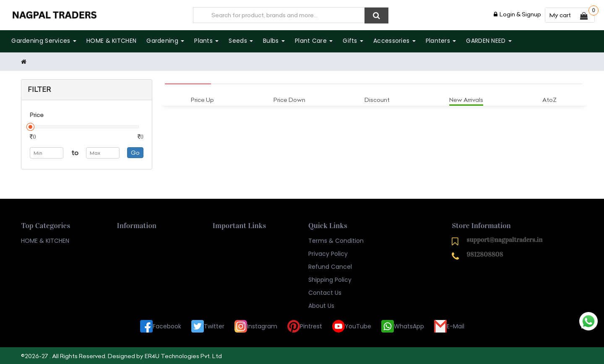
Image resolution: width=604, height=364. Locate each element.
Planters (441, 41)
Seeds (241, 41)
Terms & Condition (336, 240)
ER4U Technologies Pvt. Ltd (183, 355)
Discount (377, 99)
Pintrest (305, 325)
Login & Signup (517, 14)
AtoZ (549, 99)
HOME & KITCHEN (111, 41)
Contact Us (325, 292)
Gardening (165, 41)
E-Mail (449, 325)
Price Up (202, 99)
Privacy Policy (328, 253)
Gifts (353, 41)
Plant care (314, 41)
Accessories (394, 41)
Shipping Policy (330, 279)
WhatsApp (403, 325)
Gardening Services (44, 41)
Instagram (256, 325)
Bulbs (274, 41)
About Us (321, 305)
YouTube (352, 325)
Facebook (161, 325)
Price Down (289, 99)
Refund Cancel (330, 266)
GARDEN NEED (489, 41)
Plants (206, 41)
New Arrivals (466, 99)
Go (135, 152)
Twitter (208, 325)
